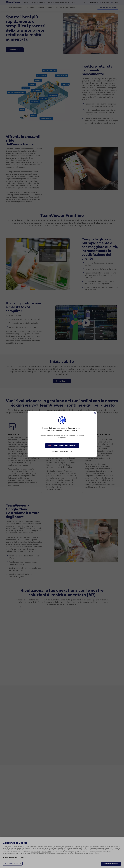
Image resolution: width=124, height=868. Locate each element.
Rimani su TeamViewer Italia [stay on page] (62, 451)
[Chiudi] (95, 413)
